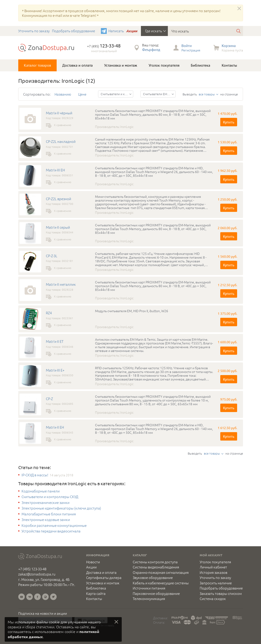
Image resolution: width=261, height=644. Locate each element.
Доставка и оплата (77, 65)
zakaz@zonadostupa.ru (37, 574)
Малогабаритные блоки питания (49, 514)
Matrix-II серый (58, 227)
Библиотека (200, 65)
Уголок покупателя (164, 65)
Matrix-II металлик (61, 284)
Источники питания (149, 588)
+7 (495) (104, 46)
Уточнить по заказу (34, 31)
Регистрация (191, 50)
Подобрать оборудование (74, 31)
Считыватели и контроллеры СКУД (50, 497)
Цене (82, 94)
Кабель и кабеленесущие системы (161, 583)
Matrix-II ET (55, 341)
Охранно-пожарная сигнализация (161, 572)
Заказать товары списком (221, 593)
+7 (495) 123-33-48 (32, 569)
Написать (116, 31)
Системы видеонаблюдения (156, 567)
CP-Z (49, 399)
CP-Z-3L (52, 256)
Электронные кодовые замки (46, 520)
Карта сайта (96, 593)
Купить (229, 122)
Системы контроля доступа (155, 562)
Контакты (229, 65)
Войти (187, 45)
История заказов (213, 572)
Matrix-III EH (55, 170)
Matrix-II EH (55, 427)
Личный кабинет (213, 567)
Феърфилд (151, 49)
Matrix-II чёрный (59, 113)
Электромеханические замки (46, 503)
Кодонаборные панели (41, 491)
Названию (63, 94)
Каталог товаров (37, 65)
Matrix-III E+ (55, 370)
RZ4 (49, 313)
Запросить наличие (216, 583)
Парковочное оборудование (156, 593)
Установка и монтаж (121, 65)
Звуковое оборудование (153, 578)
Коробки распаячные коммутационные (54, 525)
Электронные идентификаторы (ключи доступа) (61, 508)
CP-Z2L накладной (61, 141)
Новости (93, 562)
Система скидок (213, 599)
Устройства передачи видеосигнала (51, 531)
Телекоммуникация (149, 599)
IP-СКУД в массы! (35, 475)
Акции (132, 31)
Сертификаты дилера (104, 578)
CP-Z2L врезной (59, 199)
